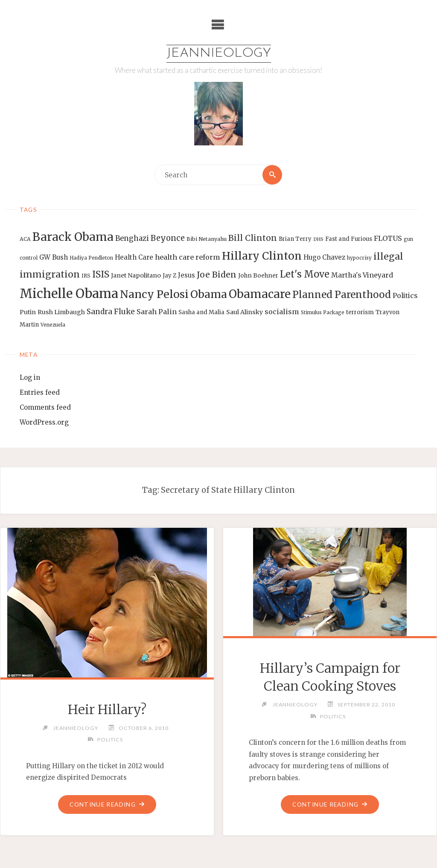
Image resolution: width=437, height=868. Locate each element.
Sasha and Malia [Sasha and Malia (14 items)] (201, 312)
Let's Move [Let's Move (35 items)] (305, 274)
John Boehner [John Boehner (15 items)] (258, 276)
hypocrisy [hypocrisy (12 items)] (359, 258)
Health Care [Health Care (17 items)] (134, 257)
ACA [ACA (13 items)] (25, 239)
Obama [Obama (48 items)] (209, 294)
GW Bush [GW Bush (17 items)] (54, 257)
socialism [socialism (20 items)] (282, 312)
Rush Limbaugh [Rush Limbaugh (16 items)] (61, 312)
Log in (30, 378)
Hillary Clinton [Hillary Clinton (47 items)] (262, 256)
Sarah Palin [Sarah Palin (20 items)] (157, 312)
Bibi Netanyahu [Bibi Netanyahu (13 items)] (207, 239)
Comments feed (45, 407)
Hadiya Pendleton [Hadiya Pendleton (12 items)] (91, 258)
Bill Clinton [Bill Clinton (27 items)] (253, 238)
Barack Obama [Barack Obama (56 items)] (73, 237)
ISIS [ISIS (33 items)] (101, 274)
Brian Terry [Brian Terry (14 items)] (295, 239)
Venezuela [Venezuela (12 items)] (53, 325)
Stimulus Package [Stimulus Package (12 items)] (323, 312)
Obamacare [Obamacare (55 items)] (260, 294)
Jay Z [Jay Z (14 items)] (169, 276)
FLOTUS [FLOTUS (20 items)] (388, 238)
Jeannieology (219, 54)
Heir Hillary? (107, 709)
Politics (110, 739)
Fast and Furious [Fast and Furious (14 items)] (349, 239)
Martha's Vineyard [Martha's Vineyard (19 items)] (362, 275)
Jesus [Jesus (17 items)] (186, 275)
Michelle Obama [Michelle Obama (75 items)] (69, 294)
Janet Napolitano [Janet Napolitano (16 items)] (136, 275)
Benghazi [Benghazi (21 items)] (132, 239)
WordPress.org (44, 422)
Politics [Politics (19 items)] (405, 295)
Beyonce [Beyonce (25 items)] (168, 238)
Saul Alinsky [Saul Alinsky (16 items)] (245, 312)
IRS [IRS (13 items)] (86, 276)
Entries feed (40, 392)
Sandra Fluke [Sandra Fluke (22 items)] (111, 312)
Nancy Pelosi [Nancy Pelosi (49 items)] (154, 294)
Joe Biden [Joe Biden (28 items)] (217, 275)
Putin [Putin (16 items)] (28, 312)
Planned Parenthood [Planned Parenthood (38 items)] (342, 295)
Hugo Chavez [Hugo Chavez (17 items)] (324, 257)
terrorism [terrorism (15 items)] (360, 312)
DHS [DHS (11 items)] (318, 239)
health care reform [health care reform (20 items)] (188, 257)
